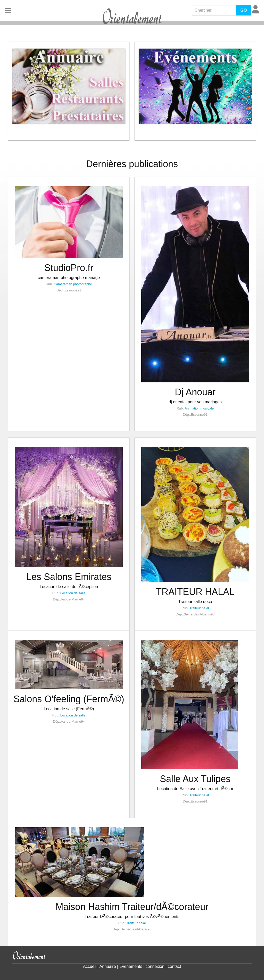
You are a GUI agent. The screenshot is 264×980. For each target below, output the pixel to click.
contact (175, 966)
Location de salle (73, 593)
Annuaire (108, 966)
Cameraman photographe (73, 284)
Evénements (131, 966)
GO (244, 10)
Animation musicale (199, 408)
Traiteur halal (199, 608)
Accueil (90, 966)
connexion (155, 966)
